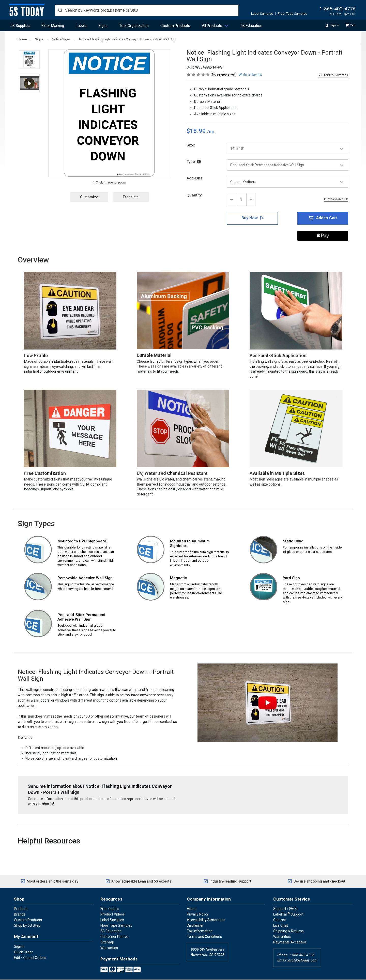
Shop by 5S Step (27, 914)
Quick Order (23, 940)
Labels (81, 26)
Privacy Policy (198, 903)
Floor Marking (53, 26)
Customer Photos (115, 925)
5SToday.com (180, 974)
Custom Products (175, 26)
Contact (280, 908)
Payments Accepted (290, 931)
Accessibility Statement (206, 908)
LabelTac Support (288, 903)
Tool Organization (134, 26)
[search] (147, 10)
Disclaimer (195, 914)
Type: (194, 162)
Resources (111, 887)
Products (21, 897)
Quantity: (195, 195)
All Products (212, 26)
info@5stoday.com (302, 949)
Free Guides (110, 897)
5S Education (251, 26)
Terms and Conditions (204, 925)
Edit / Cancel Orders (30, 946)
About (192, 897)
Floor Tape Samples (292, 14)
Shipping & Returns (288, 920)
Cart (351, 25)
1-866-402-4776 (338, 9)
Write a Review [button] (250, 75)
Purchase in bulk (336, 199)
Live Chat (281, 914)
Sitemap (107, 931)
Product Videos (113, 903)
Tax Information (200, 920)
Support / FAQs (285, 897)
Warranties (109, 936)
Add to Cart (327, 218)
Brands (20, 903)
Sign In (19, 935)
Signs (103, 26)
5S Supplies (20, 26)
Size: (191, 145)
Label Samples (262, 14)
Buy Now (250, 218)
